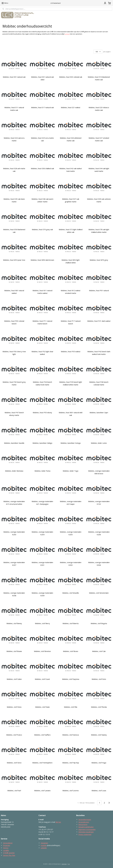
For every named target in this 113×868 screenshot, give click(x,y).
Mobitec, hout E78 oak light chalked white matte (99, 231)
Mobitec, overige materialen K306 (99, 564)
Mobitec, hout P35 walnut (71, 351)
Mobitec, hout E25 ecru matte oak (42, 139)
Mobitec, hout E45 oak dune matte (14, 200)
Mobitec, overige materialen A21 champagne (42, 503)
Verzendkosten (84, 822)
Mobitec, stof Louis (99, 791)
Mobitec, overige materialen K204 (42, 533)
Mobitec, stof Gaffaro (42, 735)
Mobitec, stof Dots (99, 679)
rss (69, 864)
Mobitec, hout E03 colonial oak (71, 77)
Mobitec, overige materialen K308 (14, 594)
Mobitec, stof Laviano (42, 791)
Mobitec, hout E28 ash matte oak (14, 170)
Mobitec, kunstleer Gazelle (14, 443)
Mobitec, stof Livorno (71, 791)
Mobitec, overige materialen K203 (14, 533)
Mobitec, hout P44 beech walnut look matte (42, 383)
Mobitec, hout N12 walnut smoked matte (71, 292)
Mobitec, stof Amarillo (71, 593)
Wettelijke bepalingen (86, 832)
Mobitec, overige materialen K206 (99, 533)
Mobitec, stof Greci (14, 763)
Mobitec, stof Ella (71, 707)
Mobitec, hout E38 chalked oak (42, 168)
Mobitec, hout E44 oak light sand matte (99, 170)
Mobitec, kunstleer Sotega (71, 443)
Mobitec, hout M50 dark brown (42, 260)
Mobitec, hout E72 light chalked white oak (71, 231)
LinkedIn (44, 848)
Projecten (7, 845)
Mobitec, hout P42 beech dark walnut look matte (99, 353)
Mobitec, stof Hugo (99, 763)
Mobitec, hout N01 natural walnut (14, 292)
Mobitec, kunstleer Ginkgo (42, 443)
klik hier (58, 822)
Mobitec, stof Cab (99, 651)
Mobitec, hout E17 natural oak (42, 107)
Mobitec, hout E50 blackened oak (14, 231)
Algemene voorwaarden (87, 829)
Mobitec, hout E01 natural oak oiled (42, 78)
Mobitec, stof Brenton (42, 651)
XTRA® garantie (9, 853)
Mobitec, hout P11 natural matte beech (42, 322)
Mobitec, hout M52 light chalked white (71, 261)
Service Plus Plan (9, 855)
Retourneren (83, 825)
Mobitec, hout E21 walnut (71, 107)
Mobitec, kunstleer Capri (99, 413)
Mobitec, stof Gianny (99, 735)
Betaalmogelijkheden (86, 827)
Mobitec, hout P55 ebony (42, 413)
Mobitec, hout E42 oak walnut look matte (71, 170)
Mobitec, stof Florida (99, 707)
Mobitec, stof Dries (14, 707)
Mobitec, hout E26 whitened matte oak (71, 139)
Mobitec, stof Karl (14, 791)
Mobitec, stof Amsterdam (99, 593)
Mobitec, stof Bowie (14, 651)
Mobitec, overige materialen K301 (42, 564)
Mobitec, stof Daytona (71, 679)
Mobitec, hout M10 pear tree (14, 260)
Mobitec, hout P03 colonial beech (14, 322)
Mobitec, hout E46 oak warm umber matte (42, 200)
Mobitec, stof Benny (14, 623)
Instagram (44, 843)
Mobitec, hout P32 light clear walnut (42, 353)
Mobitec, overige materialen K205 (71, 533)
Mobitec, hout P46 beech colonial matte (99, 383)
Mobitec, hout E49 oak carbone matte (99, 200)
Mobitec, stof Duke (42, 707)
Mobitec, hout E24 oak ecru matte (14, 139)
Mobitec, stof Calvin (14, 679)
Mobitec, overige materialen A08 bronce (99, 472)
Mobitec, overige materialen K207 (14, 564)
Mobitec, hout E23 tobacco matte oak (99, 109)
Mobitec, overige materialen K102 (99, 503)
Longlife (6, 850)
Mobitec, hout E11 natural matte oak (14, 109)
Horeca (6, 848)
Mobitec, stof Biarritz (71, 623)
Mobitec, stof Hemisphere (42, 763)
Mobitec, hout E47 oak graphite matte (71, 200)
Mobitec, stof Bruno (71, 651)
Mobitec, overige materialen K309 (42, 594)
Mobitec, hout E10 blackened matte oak (99, 78)
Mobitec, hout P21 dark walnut (99, 321)
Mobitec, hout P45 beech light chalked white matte (71, 383)
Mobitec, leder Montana (14, 471)
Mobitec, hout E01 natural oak (14, 77)
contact (67, 34)
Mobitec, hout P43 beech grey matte (14, 383)
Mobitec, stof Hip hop (71, 763)
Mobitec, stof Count (42, 679)
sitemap (64, 864)
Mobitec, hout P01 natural (99, 290)
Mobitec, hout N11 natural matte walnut (42, 292)
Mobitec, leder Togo (71, 471)
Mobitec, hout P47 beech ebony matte (14, 414)
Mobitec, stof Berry (42, 623)
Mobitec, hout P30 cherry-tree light (14, 353)
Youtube (44, 845)
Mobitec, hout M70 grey (99, 260)
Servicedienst (8, 843)
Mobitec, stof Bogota (99, 623)
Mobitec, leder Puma (42, 471)
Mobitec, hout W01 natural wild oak (71, 414)
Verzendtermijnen (85, 820)
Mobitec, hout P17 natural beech (71, 322)
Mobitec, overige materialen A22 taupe (71, 503)
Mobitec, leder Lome (99, 443)
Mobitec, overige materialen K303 (71, 564)
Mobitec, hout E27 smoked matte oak (99, 139)
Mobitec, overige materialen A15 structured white (14, 503)
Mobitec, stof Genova (71, 735)
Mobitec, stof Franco (14, 735)
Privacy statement (85, 834)
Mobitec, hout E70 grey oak (42, 229)
